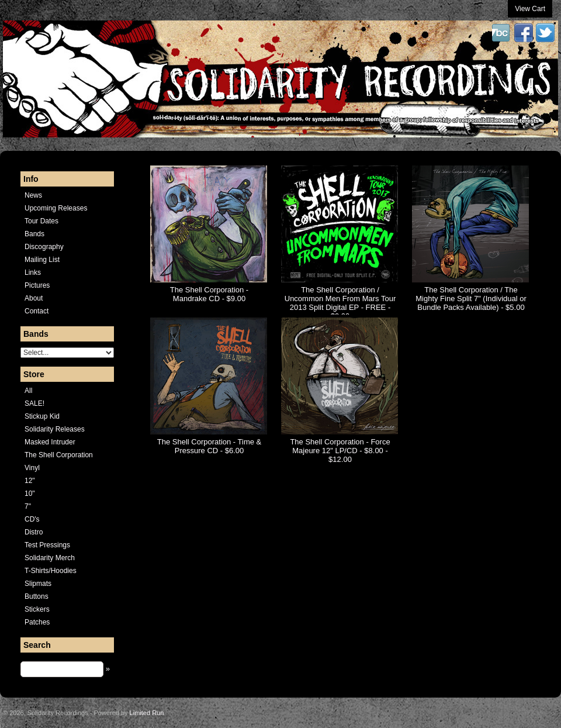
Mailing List (42, 260)
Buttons (37, 596)
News (33, 195)
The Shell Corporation (59, 455)
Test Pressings (47, 545)
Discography (44, 247)
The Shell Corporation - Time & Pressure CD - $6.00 (209, 446)
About (34, 298)
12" (30, 481)
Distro (34, 532)
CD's (32, 519)
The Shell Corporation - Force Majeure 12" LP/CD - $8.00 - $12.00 (340, 451)
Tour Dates (41, 221)
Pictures (37, 285)
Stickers (37, 609)
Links (33, 272)
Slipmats (38, 584)
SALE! (34, 403)
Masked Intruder (50, 442)
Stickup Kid (42, 416)
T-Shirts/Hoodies (51, 571)
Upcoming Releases (56, 208)
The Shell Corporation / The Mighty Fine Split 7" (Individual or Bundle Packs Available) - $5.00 (471, 299)
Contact (37, 311)
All (28, 391)
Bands (34, 234)
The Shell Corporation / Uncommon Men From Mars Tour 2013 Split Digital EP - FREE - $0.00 (340, 303)
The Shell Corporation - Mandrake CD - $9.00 (209, 294)
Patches (37, 622)
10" (30, 494)
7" (28, 506)
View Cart (530, 9)
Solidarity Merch (50, 558)
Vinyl (32, 468)
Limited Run (147, 713)
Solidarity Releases (55, 429)
